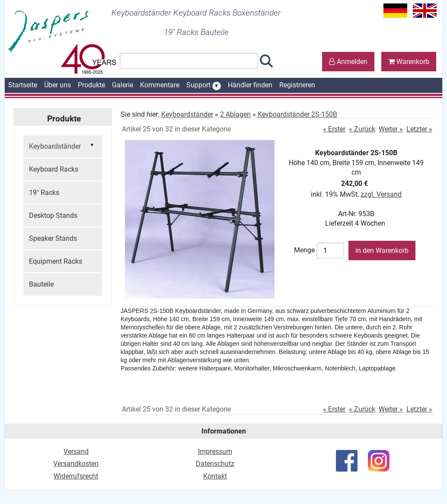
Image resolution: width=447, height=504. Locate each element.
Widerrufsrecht (76, 476)
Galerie (123, 85)
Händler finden (250, 85)
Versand (76, 451)
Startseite (23, 85)
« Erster (334, 129)
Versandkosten (76, 464)
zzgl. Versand (381, 194)
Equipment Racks (56, 261)
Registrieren (297, 85)
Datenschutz (215, 464)
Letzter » (419, 129)
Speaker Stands (53, 238)
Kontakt (215, 476)
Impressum (215, 451)
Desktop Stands (53, 215)
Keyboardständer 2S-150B (297, 114)
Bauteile (41, 284)
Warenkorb (409, 62)
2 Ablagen (235, 114)
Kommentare (160, 85)
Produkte (91, 85)
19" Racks (44, 193)
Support (204, 86)
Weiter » (391, 129)
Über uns (57, 85)
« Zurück (362, 129)
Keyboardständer (63, 146)
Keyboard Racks (54, 169)
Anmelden (348, 62)
